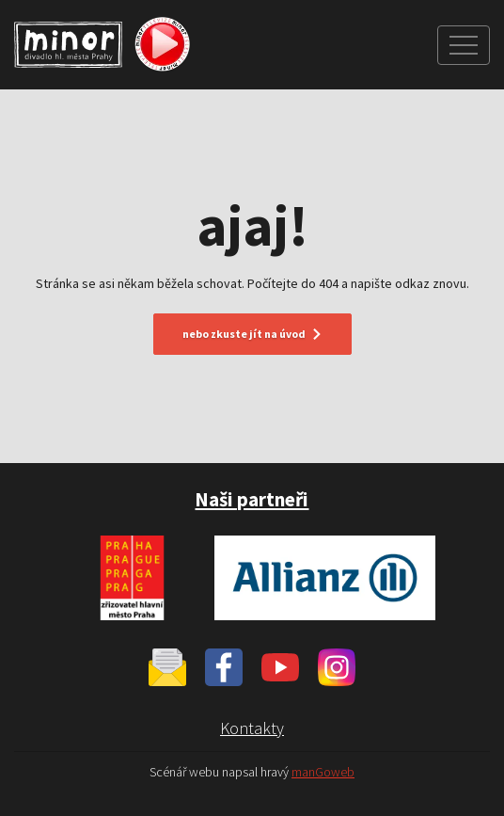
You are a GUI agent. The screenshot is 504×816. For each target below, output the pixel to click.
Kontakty (252, 728)
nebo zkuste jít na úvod (252, 334)
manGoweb (323, 772)
